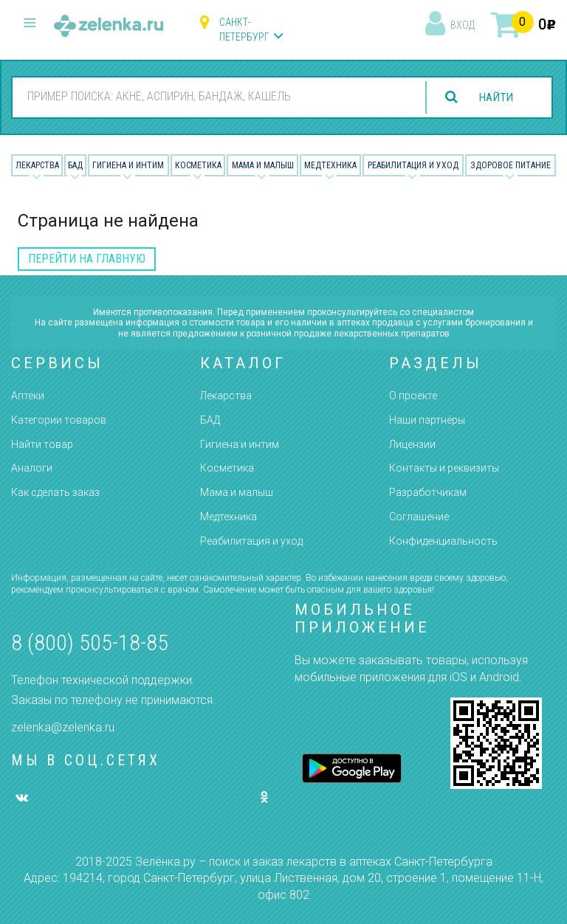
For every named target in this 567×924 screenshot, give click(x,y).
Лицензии (412, 444)
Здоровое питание (511, 165)
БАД (75, 165)
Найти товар (42, 444)
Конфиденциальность (443, 541)
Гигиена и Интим (128, 165)
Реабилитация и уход (413, 165)
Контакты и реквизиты (444, 468)
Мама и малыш (263, 165)
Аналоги (32, 468)
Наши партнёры (427, 420)
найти (495, 97)
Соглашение (419, 517)
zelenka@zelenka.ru (63, 727)
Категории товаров (59, 420)
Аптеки (28, 396)
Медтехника (330, 165)
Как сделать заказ (55, 492)
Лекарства (37, 165)
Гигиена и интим (240, 444)
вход (463, 25)
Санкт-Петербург (244, 30)
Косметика (198, 165)
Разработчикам (428, 492)
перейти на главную (87, 259)
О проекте (413, 396)
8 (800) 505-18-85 (90, 642)
